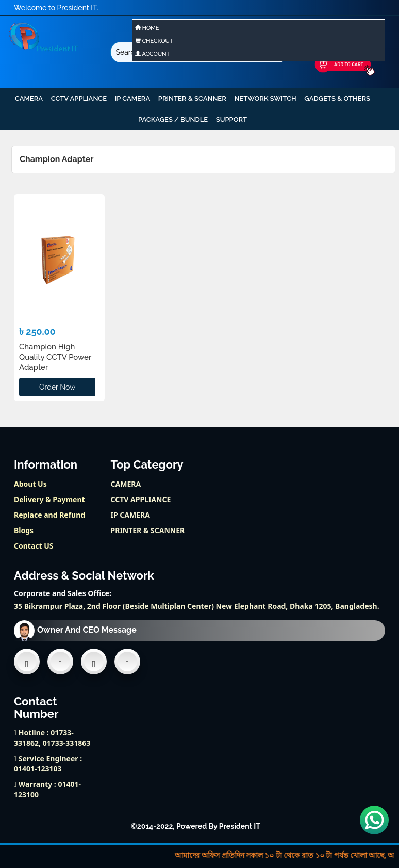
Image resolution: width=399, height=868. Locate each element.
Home (147, 28)
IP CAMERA (133, 98)
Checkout (154, 41)
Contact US (34, 546)
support (231, 119)
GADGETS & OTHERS (337, 98)
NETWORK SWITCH (265, 98)
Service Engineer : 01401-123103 (48, 763)
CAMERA (29, 98)
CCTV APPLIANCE (79, 98)
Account (152, 54)
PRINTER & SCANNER (192, 98)
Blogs (24, 530)
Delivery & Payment (49, 499)
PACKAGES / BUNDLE (173, 119)
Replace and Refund (49, 515)
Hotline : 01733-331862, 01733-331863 (52, 738)
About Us (30, 484)
